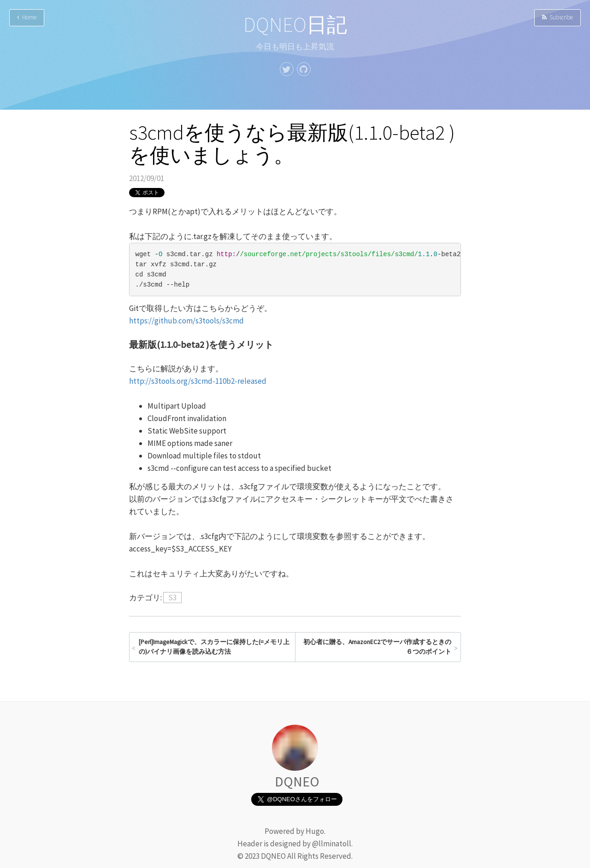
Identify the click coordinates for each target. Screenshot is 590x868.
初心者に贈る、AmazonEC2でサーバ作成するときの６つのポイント (377, 647)
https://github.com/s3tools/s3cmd (186, 321)
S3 (172, 598)
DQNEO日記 (295, 25)
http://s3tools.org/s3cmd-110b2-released (198, 381)
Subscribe (558, 17)
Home (27, 17)
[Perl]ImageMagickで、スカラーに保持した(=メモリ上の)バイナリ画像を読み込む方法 (214, 647)
